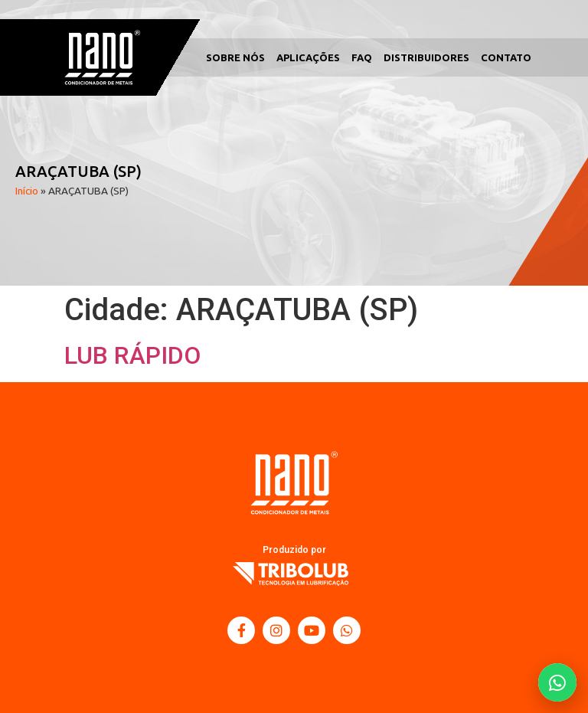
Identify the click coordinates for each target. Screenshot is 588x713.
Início (27, 191)
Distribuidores (426, 57)
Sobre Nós (235, 57)
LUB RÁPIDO (132, 355)
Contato (506, 57)
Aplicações (308, 57)
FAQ (362, 57)
